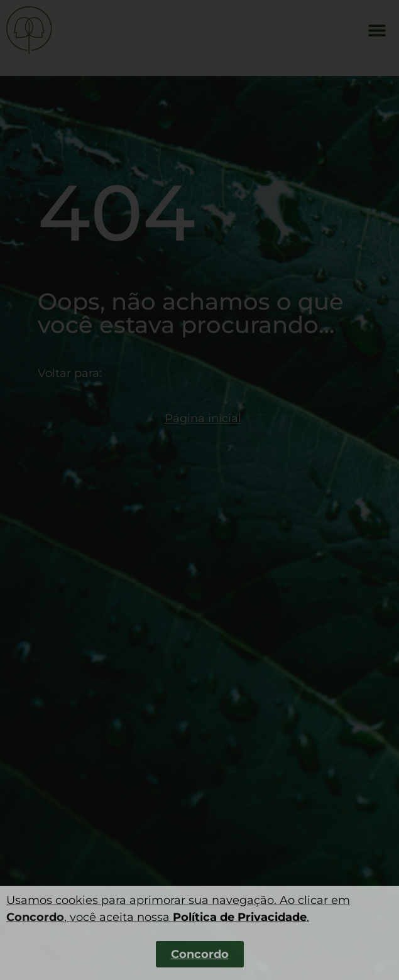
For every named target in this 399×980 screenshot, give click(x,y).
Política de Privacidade (240, 917)
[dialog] (199, 490)
